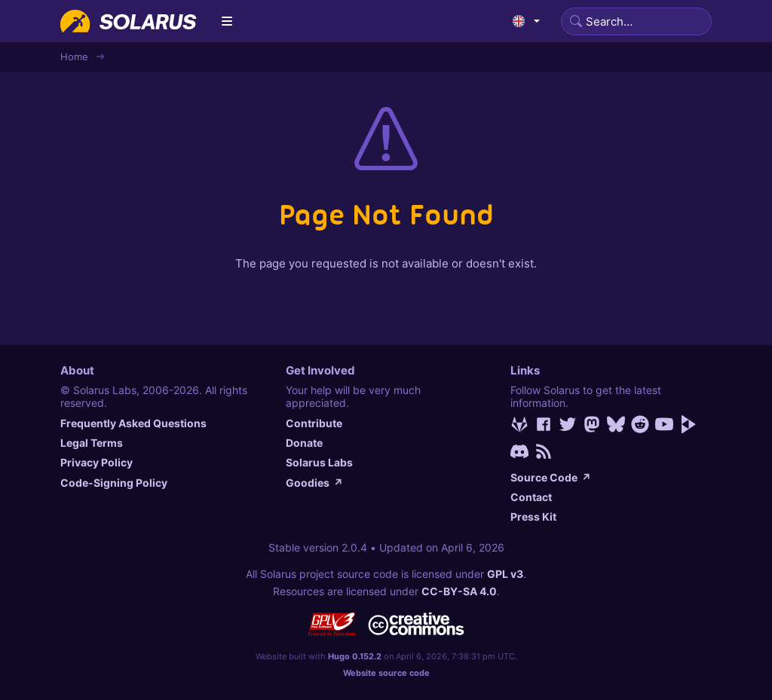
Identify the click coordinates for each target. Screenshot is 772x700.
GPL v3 (505, 574)
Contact (531, 497)
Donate (304, 443)
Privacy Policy (96, 462)
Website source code (386, 673)
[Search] (636, 21)
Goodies (314, 483)
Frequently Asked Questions (133, 423)
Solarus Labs (319, 462)
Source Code (551, 477)
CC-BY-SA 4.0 (459, 591)
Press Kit (533, 517)
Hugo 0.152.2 (355, 656)
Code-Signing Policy (114, 483)
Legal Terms (92, 443)
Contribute (314, 423)
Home (74, 57)
